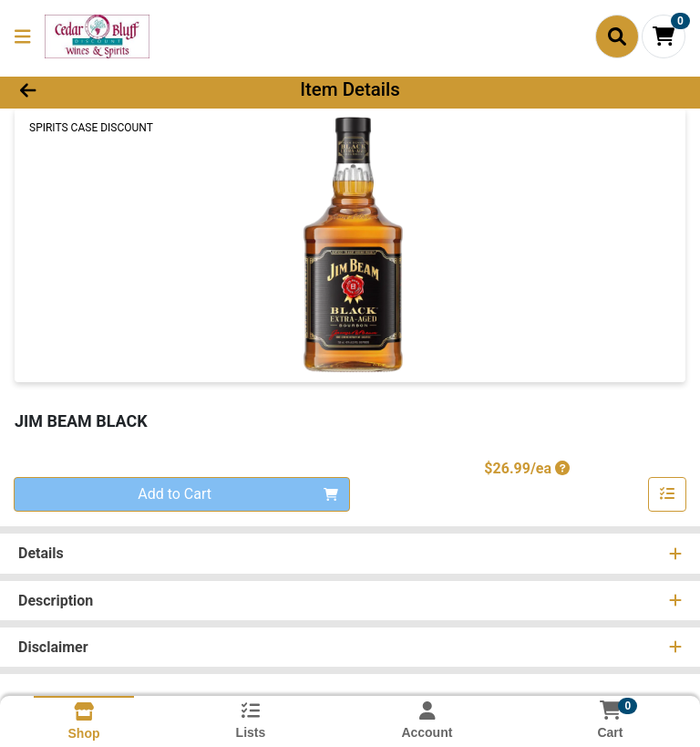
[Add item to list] (667, 494)
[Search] (617, 36)
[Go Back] (98, 89)
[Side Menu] (23, 36)
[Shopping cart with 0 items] (664, 36)
